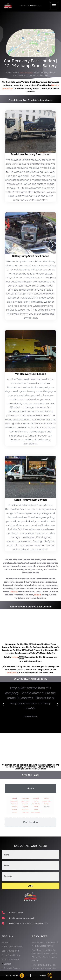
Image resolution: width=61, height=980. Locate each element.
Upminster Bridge (46, 801)
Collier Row (15, 807)
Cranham (15, 809)
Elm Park (14, 812)
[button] (3, 704)
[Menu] (54, 6)
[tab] (30, 788)
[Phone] (46, 976)
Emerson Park (25, 798)
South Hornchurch (36, 812)
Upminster (47, 798)
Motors (14, 592)
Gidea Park (25, 804)
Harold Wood (25, 812)
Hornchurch (36, 798)
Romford (36, 809)
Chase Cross (15, 804)
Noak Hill (36, 801)
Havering (14, 798)
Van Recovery (26, 73)
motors (15, 657)
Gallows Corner (25, 801)
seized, (38, 595)
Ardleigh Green (15, 801)
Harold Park (25, 809)
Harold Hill (25, 807)
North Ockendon (36, 804)
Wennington (47, 804)
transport (12, 673)
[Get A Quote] (15, 976)
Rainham (36, 807)
